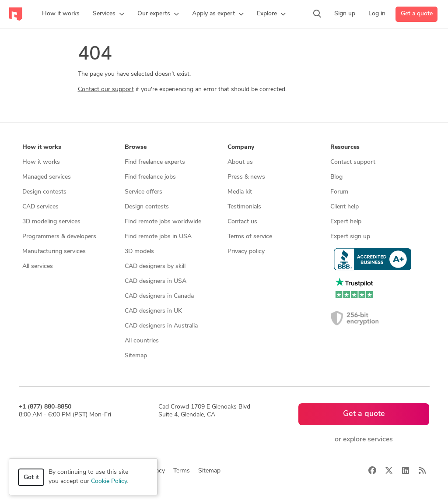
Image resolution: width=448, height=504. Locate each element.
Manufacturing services (54, 252)
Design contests (44, 192)
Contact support (353, 162)
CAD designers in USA (156, 281)
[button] (108, 14)
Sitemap (136, 356)
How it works (41, 162)
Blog (336, 177)
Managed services (47, 177)
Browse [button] (136, 147)
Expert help (346, 222)
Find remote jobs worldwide (163, 222)
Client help (345, 207)
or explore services (364, 440)
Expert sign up (350, 237)
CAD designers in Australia (161, 326)
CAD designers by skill (155, 266)
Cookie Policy (109, 481)
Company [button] (241, 147)
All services (38, 266)
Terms (182, 471)
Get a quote (417, 14)
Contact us (242, 222)
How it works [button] (42, 147)
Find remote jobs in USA (158, 237)
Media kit (240, 192)
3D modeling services (51, 222)
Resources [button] (345, 147)
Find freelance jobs (150, 177)
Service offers (143, 192)
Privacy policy (246, 252)
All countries (142, 341)
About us (240, 162)
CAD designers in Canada (159, 296)
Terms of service (250, 237)
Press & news (246, 177)
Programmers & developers (59, 237)
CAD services (40, 207)
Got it (31, 478)
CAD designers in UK (153, 311)
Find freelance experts (155, 162)
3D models (139, 252)
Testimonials (244, 207)
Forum (339, 192)
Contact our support (106, 90)
